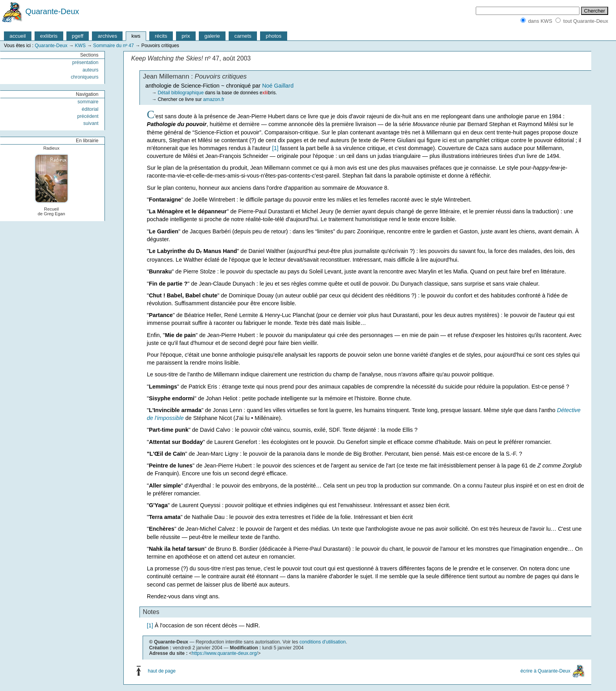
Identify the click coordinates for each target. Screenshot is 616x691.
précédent (88, 116)
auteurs (91, 70)
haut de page (162, 671)
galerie (212, 36)
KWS (80, 46)
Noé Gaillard (278, 86)
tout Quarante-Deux (586, 21)
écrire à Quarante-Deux (545, 671)
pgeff (78, 36)
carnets (243, 36)
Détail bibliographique (181, 93)
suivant (91, 123)
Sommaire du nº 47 (114, 46)
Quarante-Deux (52, 11)
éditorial (90, 109)
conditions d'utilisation (323, 642)
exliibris (49, 36)
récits (161, 36)
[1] (275, 148)
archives (107, 36)
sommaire (88, 102)
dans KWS (540, 21)
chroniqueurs (84, 77)
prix (186, 36)
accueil (17, 36)
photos (274, 36)
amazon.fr (214, 99)
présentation (85, 62)
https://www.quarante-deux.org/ (225, 653)
